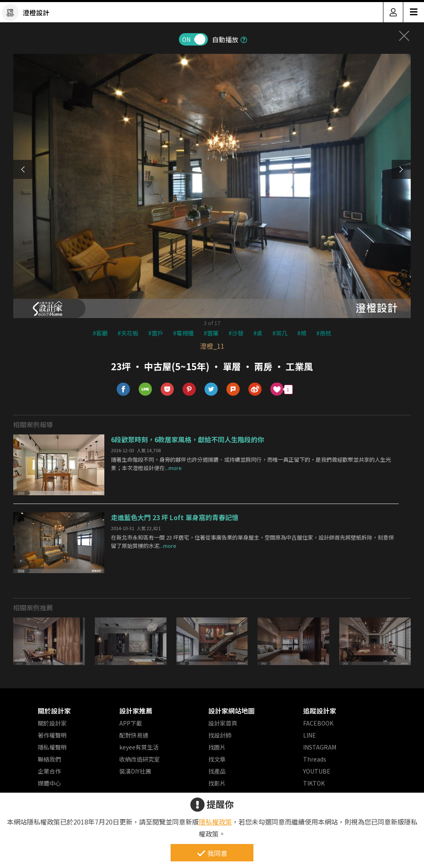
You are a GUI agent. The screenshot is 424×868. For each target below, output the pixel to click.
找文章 (217, 759)
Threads (315, 759)
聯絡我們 (49, 759)
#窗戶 (156, 333)
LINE (310, 735)
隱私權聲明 (52, 747)
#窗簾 (211, 333)
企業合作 (49, 771)
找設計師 (220, 735)
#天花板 (128, 333)
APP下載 (131, 723)
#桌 (258, 333)
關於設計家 (54, 711)
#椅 (302, 333)
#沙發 (236, 333)
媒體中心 (49, 783)
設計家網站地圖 (231, 711)
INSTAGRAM (320, 747)
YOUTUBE (317, 771)
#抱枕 (324, 333)
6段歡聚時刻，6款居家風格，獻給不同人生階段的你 (188, 439)
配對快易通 (134, 735)
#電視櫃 (183, 333)
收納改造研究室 (140, 759)
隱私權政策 (215, 822)
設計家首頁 (223, 723)
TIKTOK (314, 783)
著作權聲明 (52, 735)
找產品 (217, 771)
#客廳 (100, 333)
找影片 (217, 783)
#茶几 (280, 333)
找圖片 (217, 747)
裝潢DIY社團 (135, 771)
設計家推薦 (136, 711)
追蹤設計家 (320, 711)
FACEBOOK (318, 723)
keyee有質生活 (139, 747)
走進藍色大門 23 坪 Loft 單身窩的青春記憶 (175, 517)
